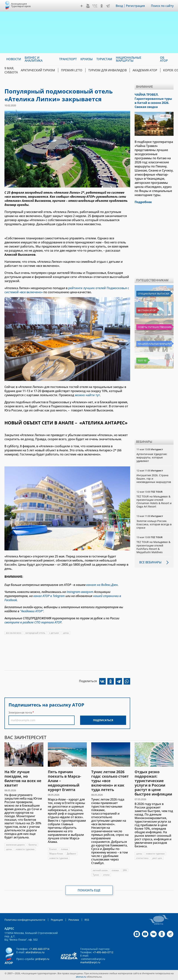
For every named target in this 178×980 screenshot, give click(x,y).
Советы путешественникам (155, 327)
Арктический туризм (38, 70)
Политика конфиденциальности (25, 920)
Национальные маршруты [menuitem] (129, 59)
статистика (142, 858)
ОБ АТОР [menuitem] (164, 59)
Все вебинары (150, 562)
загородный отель (35, 633)
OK (102, 6)
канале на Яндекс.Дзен (102, 585)
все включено (14, 633)
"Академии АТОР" (32, 611)
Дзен (82, 6)
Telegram (108, 6)
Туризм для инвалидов (107, 70)
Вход (119, 6)
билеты (33, 845)
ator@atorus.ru (35, 952)
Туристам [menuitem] (104, 59)
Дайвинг (71, 854)
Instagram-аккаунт (80, 592)
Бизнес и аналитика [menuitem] (34, 59)
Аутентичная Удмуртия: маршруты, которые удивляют (152, 457)
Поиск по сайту (162, 6)
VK (95, 6)
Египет (53, 849)
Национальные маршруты (155, 344)
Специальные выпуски (153, 294)
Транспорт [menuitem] (68, 59)
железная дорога (15, 845)
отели (106, 875)
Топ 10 (142, 360)
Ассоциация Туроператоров (21, 5)
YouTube (88, 6)
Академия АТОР (145, 70)
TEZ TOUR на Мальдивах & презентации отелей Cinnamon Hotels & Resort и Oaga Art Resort (154, 502)
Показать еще (89, 890)
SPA (125, 870)
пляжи (64, 849)
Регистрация (135, 6)
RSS (87, 920)
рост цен (157, 858)
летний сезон (100, 870)
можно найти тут (87, 395)
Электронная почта (20, 713)
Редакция (57, 920)
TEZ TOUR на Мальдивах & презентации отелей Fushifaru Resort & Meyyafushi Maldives (153, 547)
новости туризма (25, 849)
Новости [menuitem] (14, 59)
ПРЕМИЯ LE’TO (72, 70)
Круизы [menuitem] (87, 59)
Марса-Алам (56, 854)
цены (66, 633)
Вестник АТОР (147, 310)
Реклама (74, 920)
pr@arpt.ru (42, 959)
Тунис (96, 875)
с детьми (54, 633)
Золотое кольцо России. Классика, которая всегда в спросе (154, 524)
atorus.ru (81, 977)
